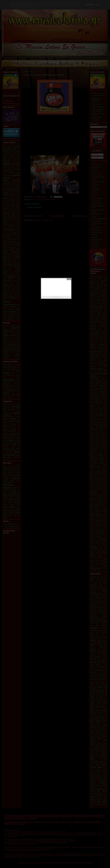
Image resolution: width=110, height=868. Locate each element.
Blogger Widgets (58, 297)
